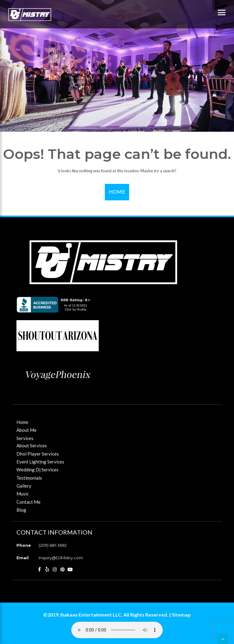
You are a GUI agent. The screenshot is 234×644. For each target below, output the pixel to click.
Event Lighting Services (40, 462)
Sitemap (181, 615)
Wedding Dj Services (37, 470)
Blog (21, 510)
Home (117, 192)
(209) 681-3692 (53, 545)
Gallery (24, 486)
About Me (27, 430)
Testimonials (29, 478)
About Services (32, 445)
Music (23, 494)
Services (25, 438)
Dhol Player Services (38, 454)
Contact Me (28, 502)
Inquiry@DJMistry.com (61, 558)
